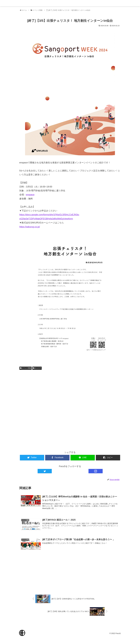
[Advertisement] (70, 391)
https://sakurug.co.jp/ (30, 227)
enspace (30, 195)
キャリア (37, 368)
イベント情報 (26, 368)
